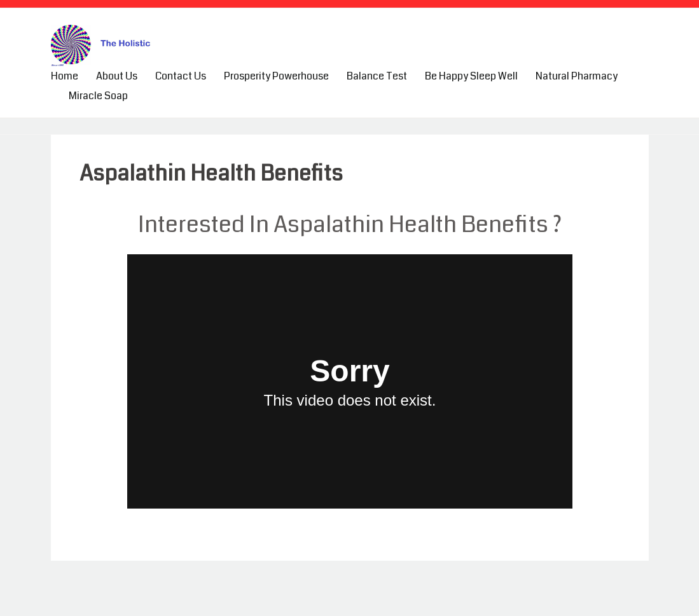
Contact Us (181, 76)
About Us (117, 76)
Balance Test (377, 76)
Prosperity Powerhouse (276, 76)
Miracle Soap (98, 96)
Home (65, 76)
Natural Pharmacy (577, 76)
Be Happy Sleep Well (471, 76)
